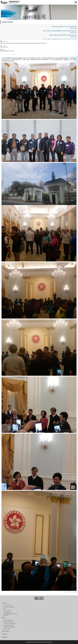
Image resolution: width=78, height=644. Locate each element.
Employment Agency (8, 625)
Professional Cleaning (9, 622)
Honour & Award (7, 611)
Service (4, 618)
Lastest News (5, 631)
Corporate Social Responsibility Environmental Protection (10, 614)
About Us (4, 603)
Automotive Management (9, 627)
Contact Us (5, 637)
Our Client (4, 634)
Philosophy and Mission (9, 607)
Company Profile (7, 605)
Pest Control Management (10, 623)
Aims (5, 609)
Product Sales (7, 629)
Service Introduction (8, 620)
